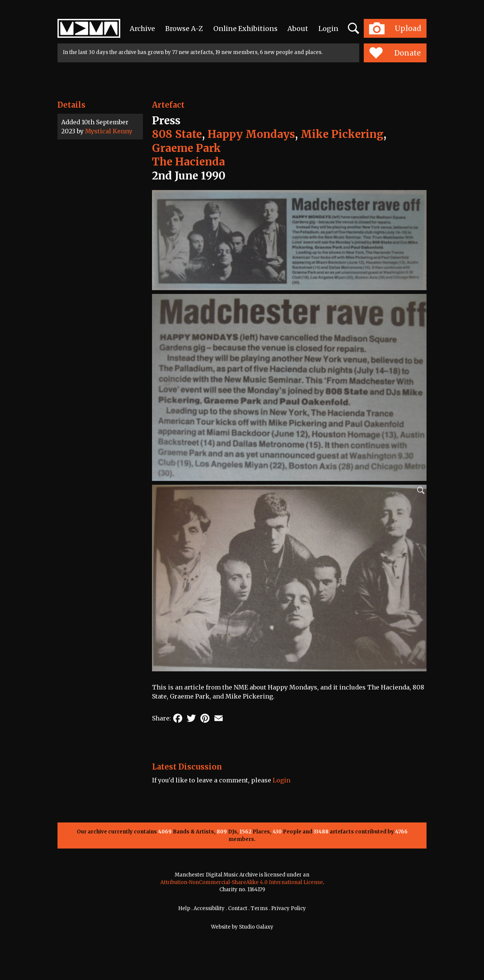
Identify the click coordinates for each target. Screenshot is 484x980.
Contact (238, 908)
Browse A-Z (184, 29)
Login (328, 29)
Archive (142, 29)
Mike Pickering (342, 134)
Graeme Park (186, 148)
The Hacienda (188, 162)
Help (184, 908)
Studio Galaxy (256, 927)
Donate (395, 53)
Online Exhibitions (245, 29)
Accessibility (209, 908)
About (298, 29)
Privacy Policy (289, 908)
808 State (177, 134)
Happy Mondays (251, 134)
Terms (259, 908)
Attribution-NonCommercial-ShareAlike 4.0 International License (242, 882)
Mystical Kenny (109, 131)
